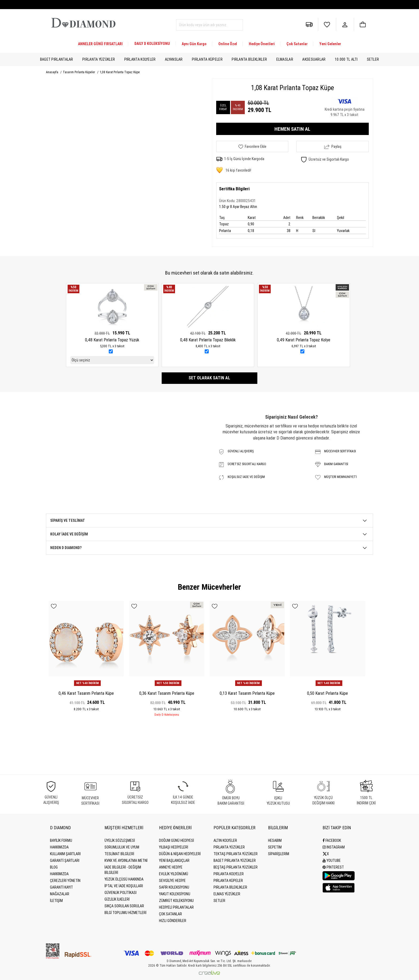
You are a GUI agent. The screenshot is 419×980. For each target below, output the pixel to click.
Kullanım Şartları (65, 854)
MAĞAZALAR (60, 894)
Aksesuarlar (314, 59)
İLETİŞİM (56, 901)
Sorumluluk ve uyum (122, 847)
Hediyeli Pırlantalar (176, 907)
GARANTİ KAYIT (61, 887)
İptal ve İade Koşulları (124, 886)
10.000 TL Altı (346, 59)
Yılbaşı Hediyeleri (174, 847)
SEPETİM (275, 847)
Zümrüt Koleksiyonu (176, 901)
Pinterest (333, 867)
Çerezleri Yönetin (65, 881)
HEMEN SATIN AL (292, 129)
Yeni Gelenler (330, 44)
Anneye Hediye (171, 867)
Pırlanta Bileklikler (249, 59)
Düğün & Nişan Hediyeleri (180, 854)
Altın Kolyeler (225, 840)
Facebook (332, 840)
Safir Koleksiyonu (174, 887)
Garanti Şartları (65, 861)
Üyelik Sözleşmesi (120, 840)
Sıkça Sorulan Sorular (124, 906)
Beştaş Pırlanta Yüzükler (236, 867)
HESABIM (275, 840)
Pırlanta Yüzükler (99, 59)
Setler (373, 59)
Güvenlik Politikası (121, 893)
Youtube (332, 861)
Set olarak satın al (209, 378)
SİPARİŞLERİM (279, 854)
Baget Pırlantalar (57, 59)
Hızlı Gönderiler (173, 921)
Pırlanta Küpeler (207, 59)
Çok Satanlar (297, 44)
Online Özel (228, 44)
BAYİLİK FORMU (61, 840)
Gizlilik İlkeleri (117, 899)
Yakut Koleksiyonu (175, 894)
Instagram (334, 847)
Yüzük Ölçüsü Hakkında (124, 879)
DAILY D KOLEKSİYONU (152, 44)
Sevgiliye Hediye (172, 881)
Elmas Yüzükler (227, 894)
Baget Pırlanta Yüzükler (235, 861)
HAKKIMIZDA (59, 874)
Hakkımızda (59, 847)
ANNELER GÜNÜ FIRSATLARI (100, 44)
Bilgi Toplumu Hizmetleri (125, 913)
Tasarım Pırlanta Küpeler (79, 72)
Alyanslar (174, 59)
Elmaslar (285, 59)
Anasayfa (53, 72)
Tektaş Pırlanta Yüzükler (236, 854)
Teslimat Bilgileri (119, 854)
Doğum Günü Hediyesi (176, 840)
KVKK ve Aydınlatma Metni (126, 861)
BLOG (54, 867)
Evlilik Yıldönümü (174, 874)
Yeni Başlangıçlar (174, 861)
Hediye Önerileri (262, 44)
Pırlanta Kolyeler (140, 59)
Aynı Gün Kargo (194, 44)
